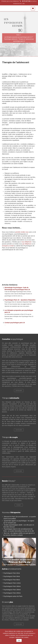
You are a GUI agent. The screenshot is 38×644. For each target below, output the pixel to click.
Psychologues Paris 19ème (12, 590)
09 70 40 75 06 (25, 1)
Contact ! (19, 505)
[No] (35, 636)
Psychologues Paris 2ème (12, 573)
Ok (19, 640)
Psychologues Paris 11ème (12, 583)
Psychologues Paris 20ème (12, 593)
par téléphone (27, 244)
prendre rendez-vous (22, 232)
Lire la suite (19, 391)
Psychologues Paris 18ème (12, 586)
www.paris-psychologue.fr (18, 260)
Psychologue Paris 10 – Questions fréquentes (20, 300)
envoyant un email (8, 246)
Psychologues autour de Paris (13, 596)
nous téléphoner (26, 242)
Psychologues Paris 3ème (12, 576)
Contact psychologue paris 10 (15, 323)
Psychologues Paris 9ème (12, 580)
